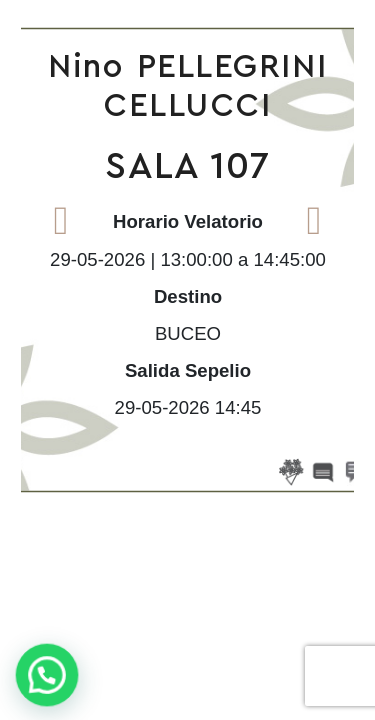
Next (314, 220)
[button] (49, 674)
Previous (61, 220)
